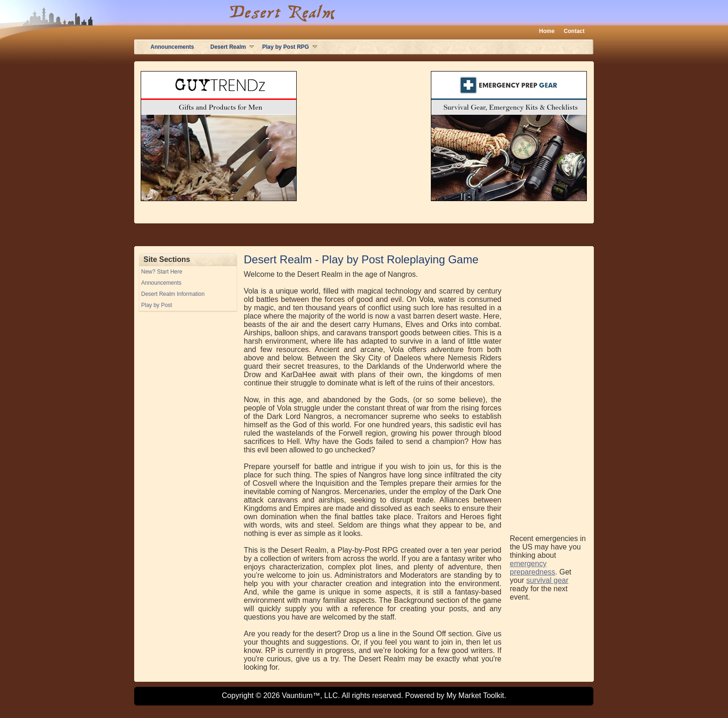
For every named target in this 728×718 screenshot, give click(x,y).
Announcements (172, 47)
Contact (574, 31)
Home (547, 31)
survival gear (548, 580)
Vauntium (297, 695)
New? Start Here (162, 272)
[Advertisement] (547, 392)
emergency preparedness (533, 568)
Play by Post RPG (286, 47)
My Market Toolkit (475, 695)
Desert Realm (228, 47)
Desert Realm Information (173, 294)
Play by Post (157, 305)
